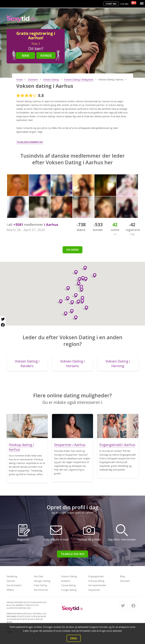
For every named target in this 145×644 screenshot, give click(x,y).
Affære (10, 590)
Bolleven (66, 581)
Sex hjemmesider (97, 585)
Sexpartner (94, 590)
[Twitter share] (3, 319)
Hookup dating (96, 581)
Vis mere (72, 250)
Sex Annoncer (41, 590)
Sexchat (11, 581)
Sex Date (39, 576)
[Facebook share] (3, 325)
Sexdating (12, 576)
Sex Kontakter (14, 585)
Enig (74, 638)
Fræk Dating (40, 585)
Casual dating (68, 585)
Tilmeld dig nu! (72, 554)
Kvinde (46, 55)
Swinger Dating (42, 581)
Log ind (124, 4)
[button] (64, 314)
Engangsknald (96, 576)
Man (25, 55)
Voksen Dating (69, 576)
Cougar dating (69, 590)
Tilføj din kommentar (30, 142)
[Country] (134, 3)
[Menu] (142, 3)
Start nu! (111, 4)
